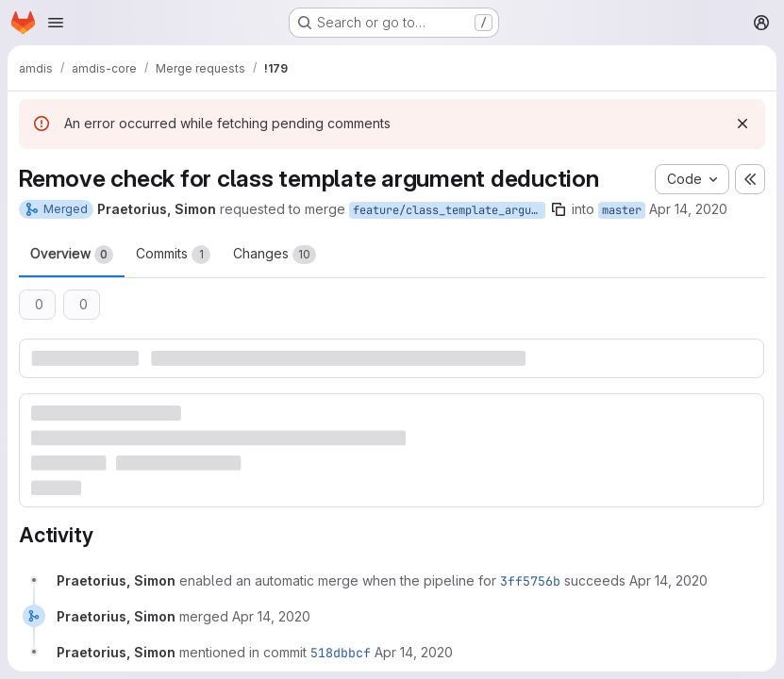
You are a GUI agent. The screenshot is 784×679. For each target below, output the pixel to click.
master (622, 210)
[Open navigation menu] (56, 23)
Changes (275, 255)
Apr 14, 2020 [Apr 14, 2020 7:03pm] (688, 209)
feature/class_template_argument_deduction (449, 210)
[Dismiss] (742, 124)
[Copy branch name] (559, 209)
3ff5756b (530, 581)
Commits (173, 255)
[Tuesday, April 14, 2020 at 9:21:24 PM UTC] (271, 616)
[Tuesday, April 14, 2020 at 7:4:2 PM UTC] (668, 580)
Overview (72, 255)
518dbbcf (341, 653)
